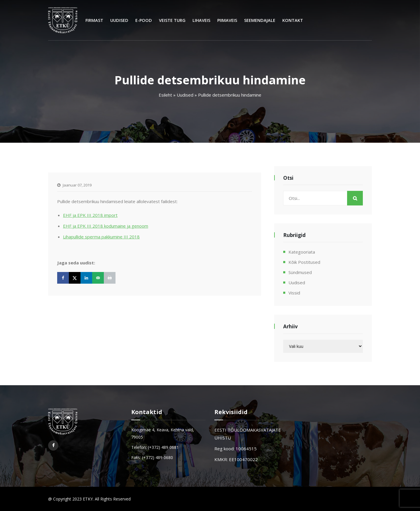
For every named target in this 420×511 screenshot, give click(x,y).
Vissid (294, 293)
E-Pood (144, 20)
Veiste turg (172, 20)
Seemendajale (260, 20)
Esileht (165, 95)
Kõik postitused (304, 262)
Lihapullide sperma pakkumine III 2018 (101, 237)
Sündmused (300, 272)
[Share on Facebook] (63, 278)
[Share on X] (75, 278)
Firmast (94, 20)
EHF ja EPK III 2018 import (90, 215)
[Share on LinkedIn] (86, 278)
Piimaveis (227, 20)
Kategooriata (302, 252)
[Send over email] (98, 278)
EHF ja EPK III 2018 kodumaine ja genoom (106, 226)
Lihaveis (201, 20)
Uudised (119, 20)
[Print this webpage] (110, 278)
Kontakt (293, 20)
